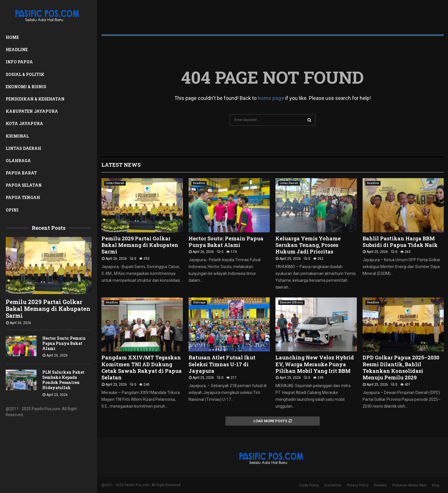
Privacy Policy (358, 485)
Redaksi (380, 485)
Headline (17, 50)
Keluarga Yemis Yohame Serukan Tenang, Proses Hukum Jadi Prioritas (308, 245)
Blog (436, 485)
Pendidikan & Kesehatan (35, 99)
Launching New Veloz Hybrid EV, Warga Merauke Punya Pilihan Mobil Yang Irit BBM (315, 364)
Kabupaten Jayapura (32, 111)
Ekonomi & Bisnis (26, 87)
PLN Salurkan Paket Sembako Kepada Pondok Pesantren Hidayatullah (63, 380)
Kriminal (17, 136)
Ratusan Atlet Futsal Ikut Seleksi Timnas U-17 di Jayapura (222, 364)
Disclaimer (333, 485)
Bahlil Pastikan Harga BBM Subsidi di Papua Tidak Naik (400, 242)
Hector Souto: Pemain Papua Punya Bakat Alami (64, 343)
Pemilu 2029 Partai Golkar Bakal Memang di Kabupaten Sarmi (48, 309)
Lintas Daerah (23, 148)
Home (12, 37)
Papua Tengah (23, 197)
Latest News (121, 165)
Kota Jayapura (24, 123)
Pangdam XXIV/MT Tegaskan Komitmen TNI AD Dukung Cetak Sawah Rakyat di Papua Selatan (142, 367)
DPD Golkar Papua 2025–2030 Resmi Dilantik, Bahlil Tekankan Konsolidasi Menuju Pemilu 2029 (401, 367)
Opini (12, 210)
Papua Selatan (24, 185)
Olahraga (18, 161)
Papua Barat (21, 173)
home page (271, 98)
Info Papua (19, 62)
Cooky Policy (309, 485)
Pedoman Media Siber (409, 485)
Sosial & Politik (25, 74)
